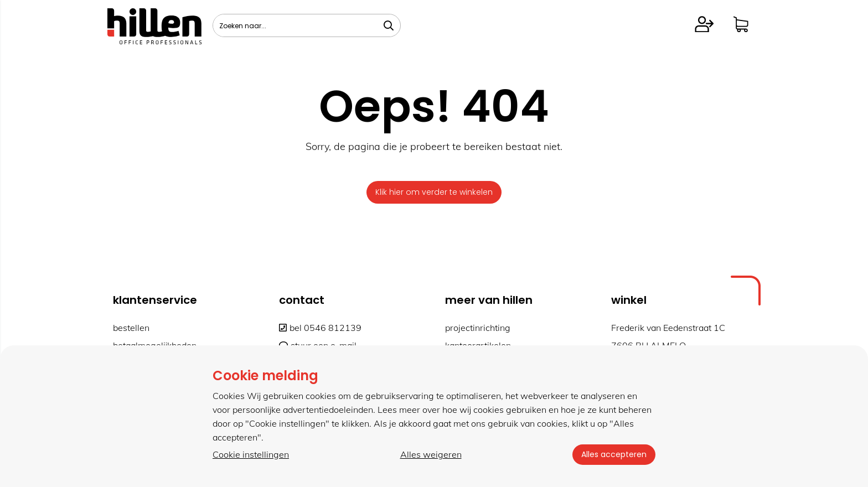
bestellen (131, 328)
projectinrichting (478, 328)
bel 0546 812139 (320, 328)
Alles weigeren (431, 454)
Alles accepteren (614, 454)
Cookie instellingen (251, 454)
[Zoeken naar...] (389, 25)
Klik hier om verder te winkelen (434, 192)
